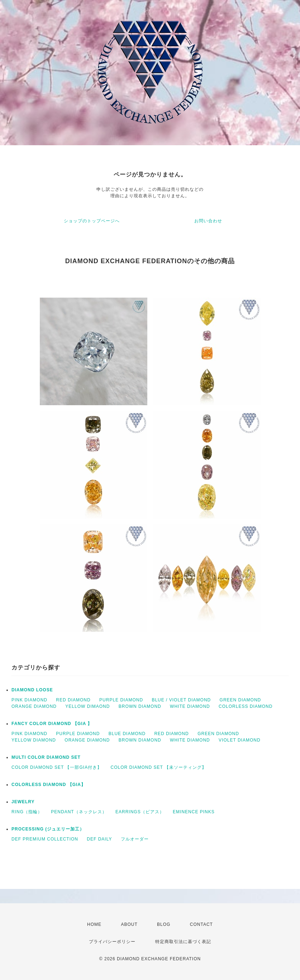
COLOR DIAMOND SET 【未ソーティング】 (158, 767)
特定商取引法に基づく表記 (183, 942)
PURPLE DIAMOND (121, 700)
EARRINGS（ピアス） (140, 812)
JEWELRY (23, 802)
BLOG (164, 924)
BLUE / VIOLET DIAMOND (181, 700)
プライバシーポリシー (112, 942)
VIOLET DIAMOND (239, 740)
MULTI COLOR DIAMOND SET (46, 757)
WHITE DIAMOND (190, 706)
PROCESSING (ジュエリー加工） (48, 829)
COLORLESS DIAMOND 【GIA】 (49, 785)
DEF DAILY (99, 839)
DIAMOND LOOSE (32, 690)
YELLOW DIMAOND (87, 706)
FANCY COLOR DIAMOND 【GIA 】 (52, 724)
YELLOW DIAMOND (34, 740)
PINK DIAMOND (29, 700)
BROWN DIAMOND (140, 706)
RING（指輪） (27, 812)
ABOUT (129, 924)
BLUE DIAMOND (127, 734)
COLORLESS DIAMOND (246, 706)
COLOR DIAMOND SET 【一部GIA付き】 (57, 767)
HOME (94, 924)
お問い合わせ (208, 221)
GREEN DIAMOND (241, 700)
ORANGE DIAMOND (34, 706)
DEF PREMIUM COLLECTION (45, 839)
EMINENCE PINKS (194, 812)
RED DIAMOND (73, 700)
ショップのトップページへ (92, 221)
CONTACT (201, 924)
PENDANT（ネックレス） (79, 812)
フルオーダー (135, 839)
